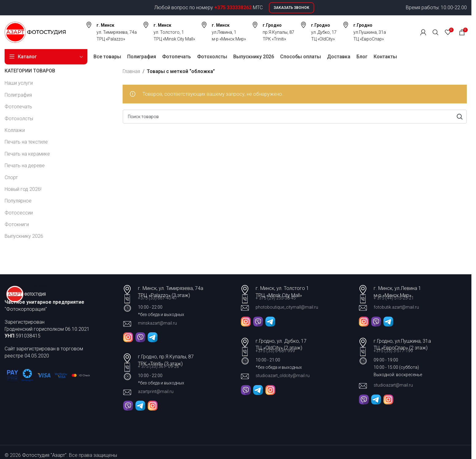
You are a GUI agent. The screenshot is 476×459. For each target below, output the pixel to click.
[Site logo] (35, 32)
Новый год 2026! (23, 189)
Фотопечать (18, 107)
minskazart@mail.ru (157, 323)
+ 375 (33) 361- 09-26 (158, 366)
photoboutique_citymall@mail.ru (287, 307)
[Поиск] (436, 32)
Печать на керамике (27, 154)
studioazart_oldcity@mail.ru (283, 376)
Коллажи (15, 130)
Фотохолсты (19, 119)
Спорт (11, 177)
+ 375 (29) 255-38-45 (276, 298)
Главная (131, 71)
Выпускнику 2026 (24, 236)
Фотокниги (17, 224)
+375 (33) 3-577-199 (394, 351)
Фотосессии (19, 213)
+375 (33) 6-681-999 (275, 351)
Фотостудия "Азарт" (44, 455)
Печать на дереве (25, 166)
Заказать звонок (291, 8)
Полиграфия (18, 95)
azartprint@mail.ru (156, 391)
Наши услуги (19, 83)
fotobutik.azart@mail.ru (396, 307)
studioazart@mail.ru (393, 385)
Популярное (18, 201)
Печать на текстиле (26, 142)
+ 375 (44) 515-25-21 (394, 298)
